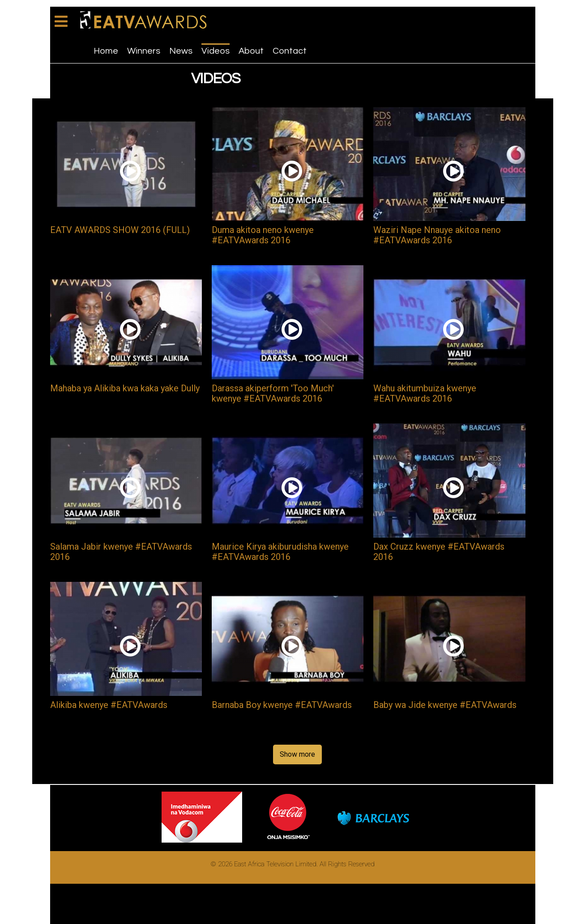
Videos (216, 51)
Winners (144, 51)
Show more (297, 754)
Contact (290, 51)
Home (106, 51)
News (181, 51)
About (251, 51)
